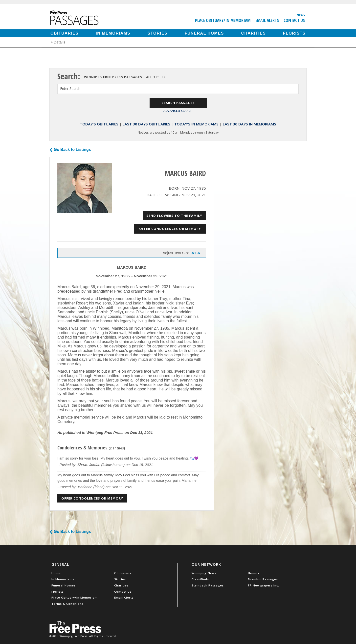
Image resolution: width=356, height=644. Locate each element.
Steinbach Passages (208, 585)
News (301, 15)
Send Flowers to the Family (174, 216)
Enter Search (70, 89)
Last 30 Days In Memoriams (249, 124)
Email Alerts (267, 20)
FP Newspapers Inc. (264, 585)
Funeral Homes (204, 33)
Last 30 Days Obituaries (146, 124)
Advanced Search (178, 111)
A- (199, 253)
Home (56, 573)
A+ (194, 253)
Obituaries (65, 33)
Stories (157, 33)
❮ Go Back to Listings (70, 150)
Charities (253, 33)
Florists (294, 33)
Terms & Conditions (67, 604)
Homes (254, 573)
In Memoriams (113, 33)
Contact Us (294, 20)
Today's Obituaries (99, 124)
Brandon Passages (263, 579)
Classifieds (200, 579)
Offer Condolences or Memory (170, 229)
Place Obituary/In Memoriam (223, 20)
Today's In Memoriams (196, 124)
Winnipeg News (204, 573)
